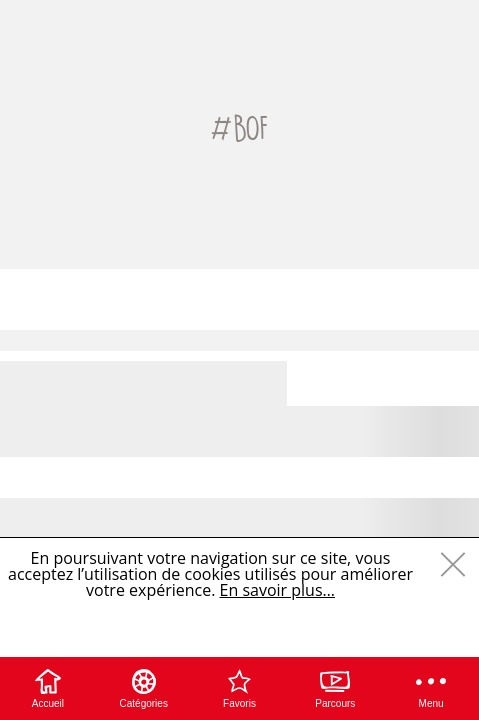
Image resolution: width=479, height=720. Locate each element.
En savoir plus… (277, 590)
